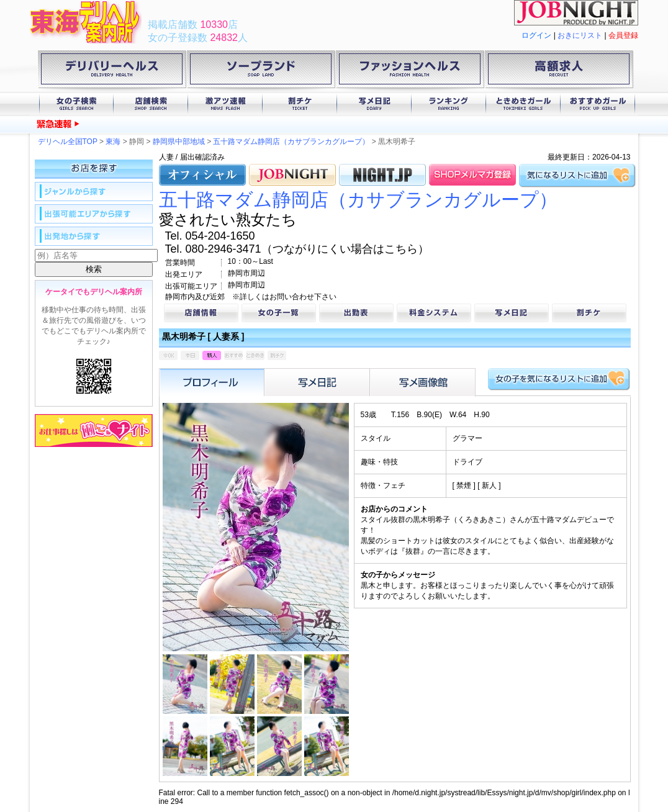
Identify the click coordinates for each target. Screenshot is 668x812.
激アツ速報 (225, 104)
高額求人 (559, 71)
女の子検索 (76, 104)
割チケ (300, 104)
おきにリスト (580, 35)
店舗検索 (151, 104)
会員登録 (623, 35)
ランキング (449, 104)
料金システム (434, 313)
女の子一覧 (279, 313)
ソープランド (261, 71)
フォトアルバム (423, 382)
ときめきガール (523, 104)
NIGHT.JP (382, 175)
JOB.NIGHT (292, 175)
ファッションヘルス (410, 71)
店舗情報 (201, 313)
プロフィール (212, 382)
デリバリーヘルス (112, 71)
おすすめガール (598, 104)
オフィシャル (202, 175)
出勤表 (356, 313)
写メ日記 (374, 104)
